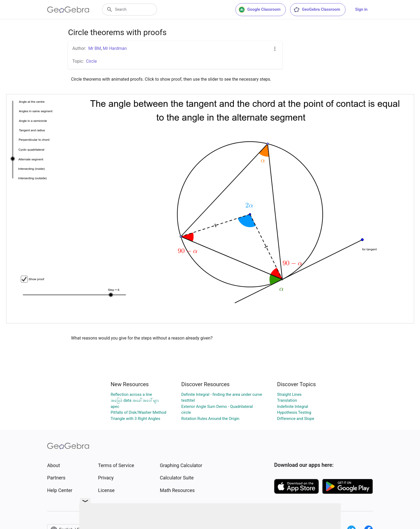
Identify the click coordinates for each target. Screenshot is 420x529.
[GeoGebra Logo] (68, 10)
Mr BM (95, 48)
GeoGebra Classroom (317, 10)
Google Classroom (260, 10)
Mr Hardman (115, 48)
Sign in (361, 9)
